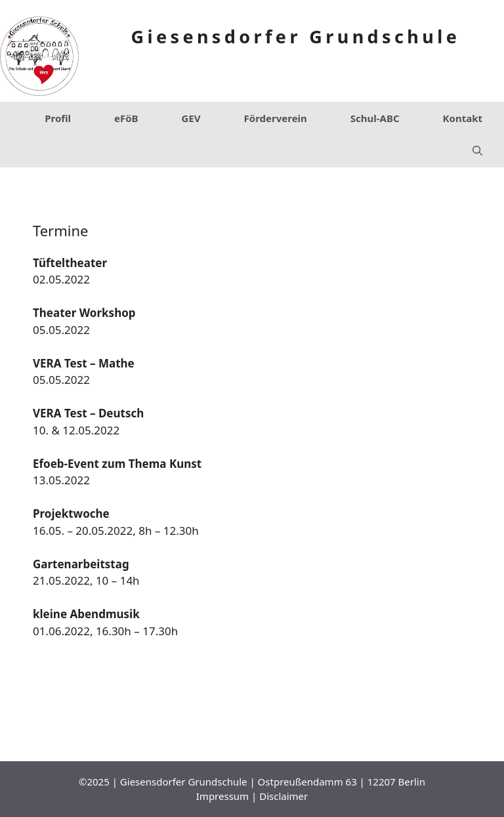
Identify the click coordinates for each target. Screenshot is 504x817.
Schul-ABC (375, 118)
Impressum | (228, 796)
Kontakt (463, 118)
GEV (191, 118)
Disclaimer (283, 796)
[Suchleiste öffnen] (477, 151)
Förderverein (276, 118)
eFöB (126, 118)
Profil (58, 118)
